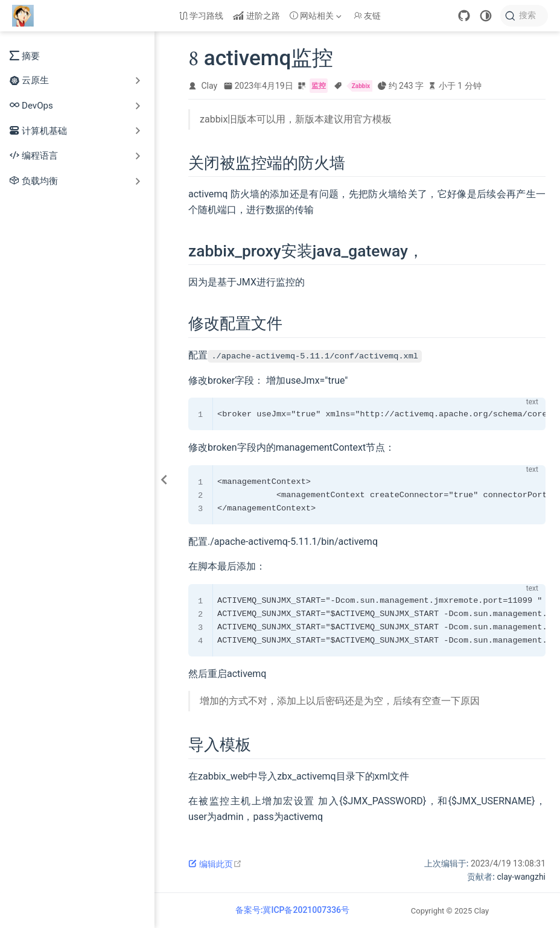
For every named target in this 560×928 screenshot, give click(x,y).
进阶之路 (256, 16)
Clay (210, 86)
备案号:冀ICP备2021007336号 (292, 910)
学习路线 (202, 16)
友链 (367, 16)
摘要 (25, 56)
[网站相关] (317, 16)
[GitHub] (464, 16)
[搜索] (524, 16)
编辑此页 (215, 864)
